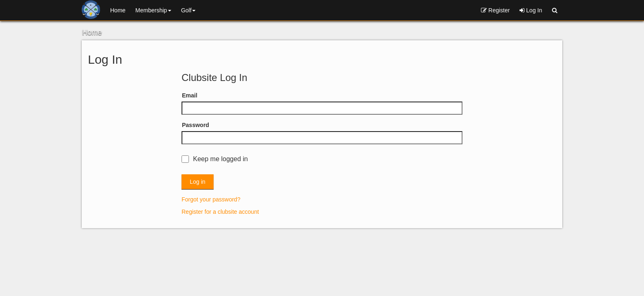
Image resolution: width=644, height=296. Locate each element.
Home (118, 10)
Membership (153, 10)
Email (190, 95)
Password (195, 125)
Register (495, 10)
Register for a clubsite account (220, 212)
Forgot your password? (211, 199)
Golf (189, 10)
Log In (531, 10)
